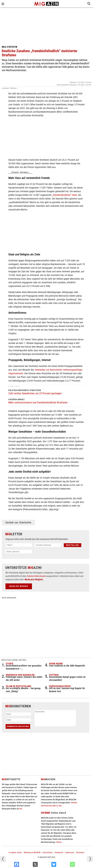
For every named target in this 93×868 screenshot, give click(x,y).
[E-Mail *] (19, 545)
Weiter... (60, 842)
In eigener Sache (15, 852)
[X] (48, 865)
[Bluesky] (67, 865)
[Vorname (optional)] (48, 545)
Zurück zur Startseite (18, 522)
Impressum (70, 852)
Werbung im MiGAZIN (32, 852)
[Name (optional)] (19, 552)
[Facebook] (29, 865)
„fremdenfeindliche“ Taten (65, 195)
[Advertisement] (46, 26)
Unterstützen (48, 852)
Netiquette (59, 852)
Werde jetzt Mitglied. (34, 579)
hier (21, 809)
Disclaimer (80, 852)
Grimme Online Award (36, 576)
